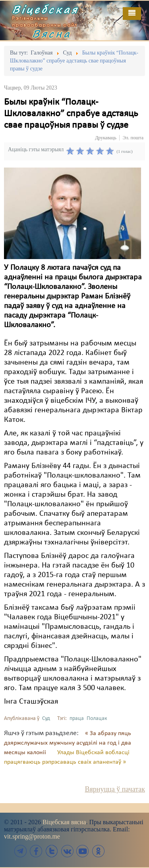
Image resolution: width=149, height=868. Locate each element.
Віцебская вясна (64, 822)
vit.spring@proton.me (32, 836)
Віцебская (45, 9)
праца (77, 719)
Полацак (97, 719)
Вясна (52, 33)
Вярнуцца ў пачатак (115, 789)
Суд (46, 719)
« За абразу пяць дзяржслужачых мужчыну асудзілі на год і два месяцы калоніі (68, 743)
